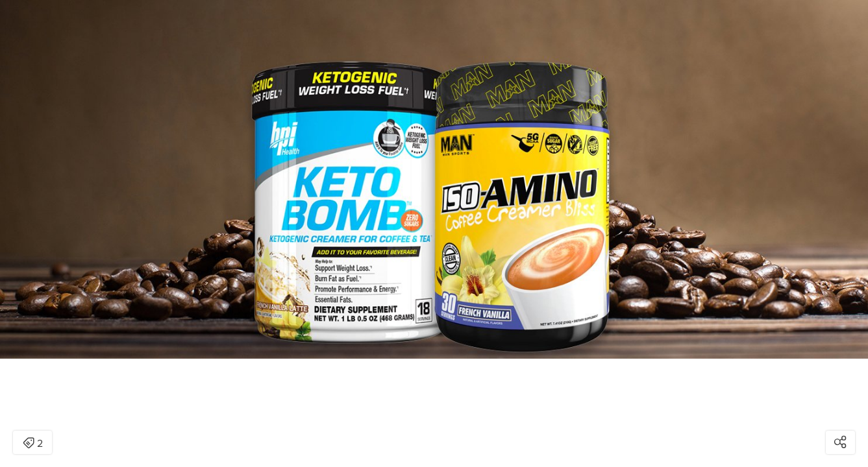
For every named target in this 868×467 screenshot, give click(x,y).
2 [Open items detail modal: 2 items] (33, 444)
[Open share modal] (840, 442)
